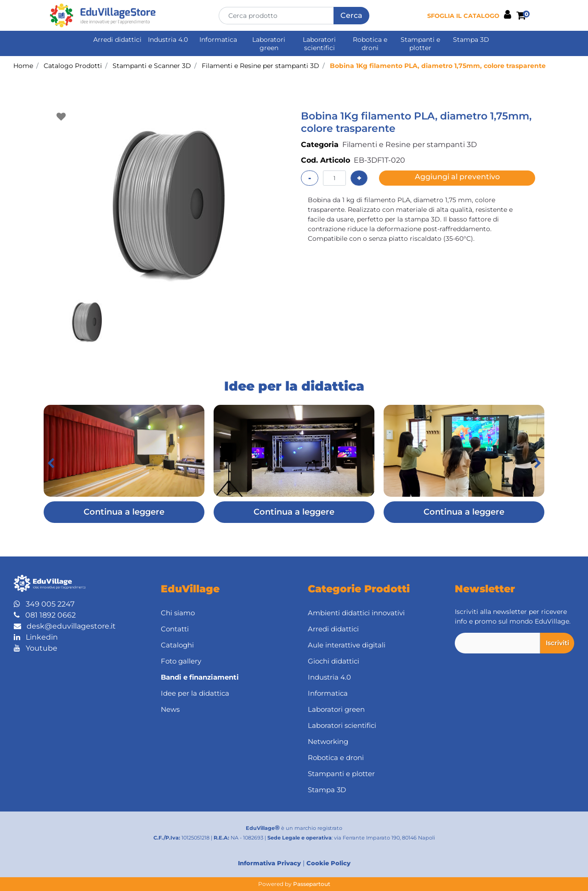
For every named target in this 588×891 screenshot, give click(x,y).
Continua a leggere (124, 512)
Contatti (175, 629)
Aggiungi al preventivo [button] (457, 177)
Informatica (218, 40)
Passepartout (312, 884)
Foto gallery (181, 661)
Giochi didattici (334, 661)
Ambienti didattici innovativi (356, 613)
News (170, 709)
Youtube (36, 648)
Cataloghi (177, 645)
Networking (328, 741)
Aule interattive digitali (347, 645)
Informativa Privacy (269, 863)
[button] (351, 16)
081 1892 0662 (45, 615)
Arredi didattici (117, 40)
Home (23, 66)
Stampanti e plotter (420, 44)
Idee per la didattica (195, 693)
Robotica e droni (370, 44)
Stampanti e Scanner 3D (152, 66)
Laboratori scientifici (319, 44)
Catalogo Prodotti (73, 66)
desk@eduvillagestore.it (65, 626)
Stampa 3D (471, 40)
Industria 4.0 (168, 40)
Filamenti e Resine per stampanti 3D (260, 66)
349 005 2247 (44, 604)
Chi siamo (178, 613)
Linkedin (36, 637)
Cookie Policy (328, 863)
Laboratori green (269, 44)
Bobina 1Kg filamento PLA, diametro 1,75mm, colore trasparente (438, 66)
